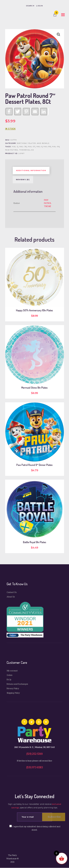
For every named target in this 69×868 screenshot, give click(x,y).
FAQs (9, 679)
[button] (59, 34)
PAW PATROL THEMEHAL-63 (20, 150)
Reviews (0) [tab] (23, 179)
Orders (9, 675)
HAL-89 (47, 146)
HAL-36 (23, 146)
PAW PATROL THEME (48, 203)
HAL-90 (56, 146)
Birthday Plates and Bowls (33, 143)
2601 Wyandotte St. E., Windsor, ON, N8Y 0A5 (34, 747)
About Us (11, 597)
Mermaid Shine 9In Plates (34, 388)
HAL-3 (15, 146)
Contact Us (11, 592)
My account (12, 671)
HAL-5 (39, 146)
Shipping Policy (13, 693)
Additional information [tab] (31, 170)
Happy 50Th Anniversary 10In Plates (34, 310)
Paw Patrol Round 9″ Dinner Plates (34, 465)
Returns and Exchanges (17, 684)
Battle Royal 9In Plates (35, 542)
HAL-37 (31, 146)
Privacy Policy (13, 688)
